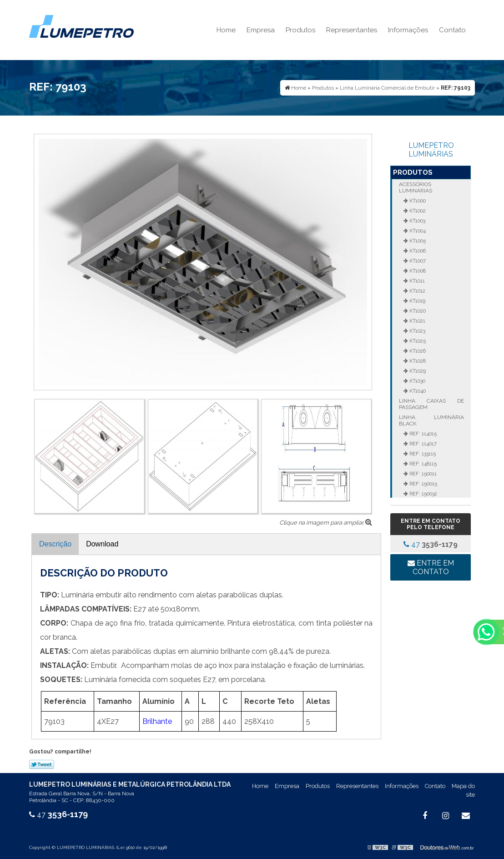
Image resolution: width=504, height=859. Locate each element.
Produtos (300, 30)
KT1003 (417, 221)
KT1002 (417, 211)
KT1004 (417, 231)
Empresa (261, 30)
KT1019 (417, 301)
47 (431, 544)
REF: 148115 (422, 464)
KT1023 (417, 331)
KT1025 (417, 341)
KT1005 (417, 241)
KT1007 (417, 261)
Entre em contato (431, 567)
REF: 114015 (422, 434)
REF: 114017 (422, 444)
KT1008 (417, 271)
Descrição (55, 544)
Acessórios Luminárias (416, 187)
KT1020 (417, 311)
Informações (408, 30)
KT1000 (417, 201)
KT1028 (417, 361)
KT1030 (417, 381)
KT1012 (417, 291)
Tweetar (42, 764)
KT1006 (417, 251)
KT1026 (417, 351)
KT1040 (417, 391)
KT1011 (416, 281)
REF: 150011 (422, 474)
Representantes (352, 30)
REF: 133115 (422, 454)
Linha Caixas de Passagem (431, 404)
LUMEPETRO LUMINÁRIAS (431, 150)
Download (102, 544)
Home (226, 30)
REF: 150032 (423, 494)
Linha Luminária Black (431, 420)
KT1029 (417, 371)
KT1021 (417, 321)
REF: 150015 (423, 484)
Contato (452, 30)
